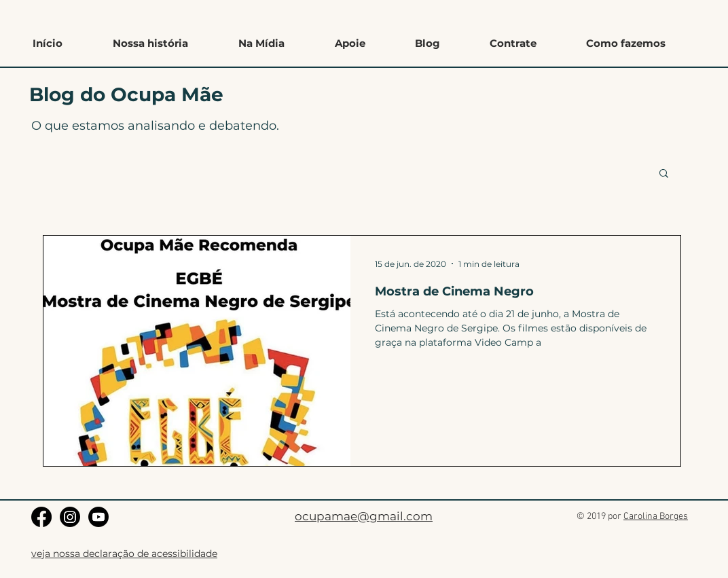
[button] (625, 43)
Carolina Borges (656, 517)
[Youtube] (98, 517)
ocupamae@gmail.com (364, 516)
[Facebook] (41, 517)
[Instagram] (70, 517)
